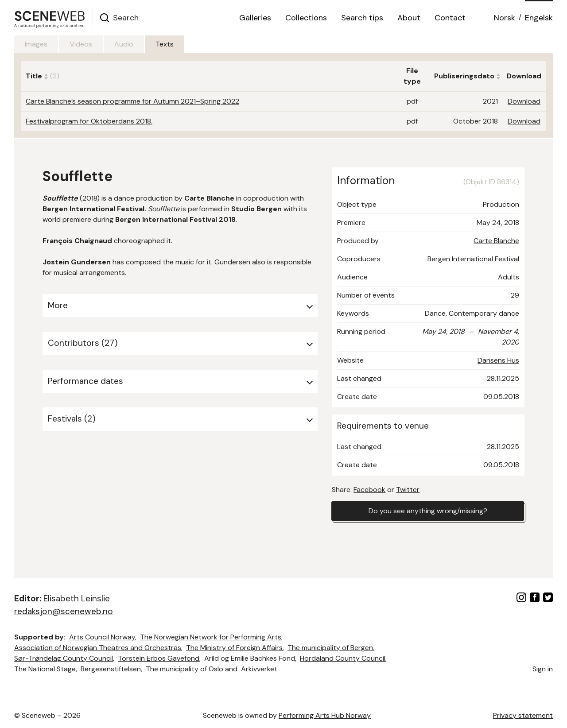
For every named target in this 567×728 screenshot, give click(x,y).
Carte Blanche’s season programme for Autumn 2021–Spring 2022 (132, 101)
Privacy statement (523, 715)
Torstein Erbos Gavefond (159, 658)
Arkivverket (259, 669)
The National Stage (45, 669)
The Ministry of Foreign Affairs (234, 648)
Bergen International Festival (473, 259)
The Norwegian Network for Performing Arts (211, 637)
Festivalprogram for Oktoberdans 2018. (89, 121)
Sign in (543, 669)
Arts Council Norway (102, 637)
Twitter (408, 490)
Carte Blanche (496, 241)
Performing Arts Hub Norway (325, 715)
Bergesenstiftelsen (111, 669)
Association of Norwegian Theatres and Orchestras (98, 648)
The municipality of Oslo (184, 669)
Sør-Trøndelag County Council (64, 658)
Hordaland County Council (343, 658)
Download (524, 101)
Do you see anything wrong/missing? (428, 511)
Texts (165, 44)
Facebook (369, 490)
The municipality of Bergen (330, 648)
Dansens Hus (498, 360)
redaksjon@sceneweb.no (64, 611)
